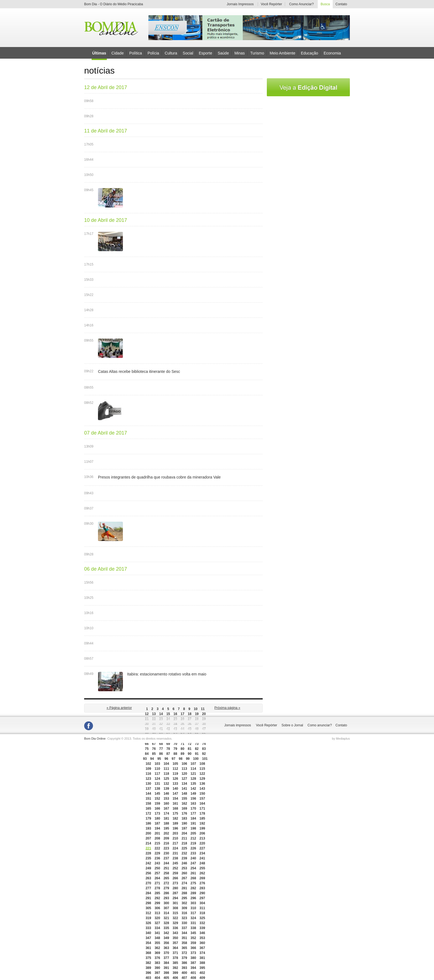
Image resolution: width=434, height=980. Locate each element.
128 (193, 779)
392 (175, 968)
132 (166, 784)
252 (175, 868)
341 (157, 933)
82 (197, 749)
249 (148, 868)
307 (166, 908)
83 (204, 749)
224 (175, 848)
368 (148, 953)
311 (202, 908)
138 (157, 789)
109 (148, 769)
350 (175, 938)
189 (175, 823)
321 (166, 918)
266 (175, 878)
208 (157, 838)
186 (148, 823)
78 (168, 749)
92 (204, 754)
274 (184, 883)
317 (193, 913)
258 (166, 873)
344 (184, 933)
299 (157, 903)
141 (184, 789)
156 (193, 799)
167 (166, 809)
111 (166, 769)
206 (202, 833)
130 (148, 784)
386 (184, 963)
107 (193, 764)
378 (175, 958)
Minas (240, 53)
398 (166, 973)
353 (202, 938)
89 (183, 754)
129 (202, 779)
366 (193, 948)
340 (148, 933)
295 (184, 898)
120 (184, 774)
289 (193, 893)
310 (193, 908)
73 (197, 744)
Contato (341, 4)
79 (175, 749)
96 (166, 759)
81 (189, 749)
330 (184, 923)
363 (166, 948)
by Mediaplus (341, 739)
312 (148, 913)
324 (193, 918)
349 (166, 938)
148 (184, 794)
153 (166, 799)
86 (161, 754)
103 (157, 764)
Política (136, 53)
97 (173, 759)
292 (157, 898)
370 (166, 953)
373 (193, 953)
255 (202, 868)
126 (175, 779)
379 (184, 958)
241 (202, 858)
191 (193, 823)
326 (148, 923)
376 (157, 958)
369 (157, 953)
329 (175, 923)
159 (157, 804)
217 (175, 843)
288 (184, 893)
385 (175, 963)
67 (154, 744)
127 (184, 779)
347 (148, 938)
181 (166, 818)
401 (193, 973)
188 (166, 823)
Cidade (118, 53)
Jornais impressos (238, 725)
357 (175, 943)
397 (157, 973)
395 (202, 968)
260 (184, 873)
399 (175, 973)
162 (184, 804)
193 (148, 828)
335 (166, 928)
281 (184, 888)
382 (148, 963)
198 (193, 828)
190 (184, 823)
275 (193, 883)
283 (202, 888)
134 (184, 784)
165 (148, 809)
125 (166, 779)
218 (184, 843)
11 (203, 709)
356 (166, 943)
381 (202, 958)
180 (157, 818)
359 (193, 943)
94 (152, 759)
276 (202, 883)
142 (193, 789)
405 (166, 978)
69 (168, 744)
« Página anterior (119, 708)
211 (184, 838)
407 (184, 978)
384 (166, 963)
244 (166, 863)
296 (193, 898)
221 (148, 848)
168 (175, 809)
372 (184, 953)
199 (202, 828)
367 (202, 948)
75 (147, 749)
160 (166, 804)
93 (145, 759)
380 (193, 958)
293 (166, 898)
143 (202, 789)
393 (184, 968)
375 (148, 958)
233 (193, 853)
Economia (332, 53)
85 (154, 754)
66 (147, 744)
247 (193, 863)
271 (157, 883)
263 (148, 878)
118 (166, 774)
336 (175, 928)
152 (157, 799)
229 (157, 853)
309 (184, 908)
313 (157, 913)
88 (175, 754)
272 (166, 883)
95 (159, 759)
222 (157, 848)
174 (166, 813)
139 (166, 789)
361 (148, 948)
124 (157, 779)
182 (175, 818)
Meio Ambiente (282, 53)
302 (184, 903)
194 (157, 828)
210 (175, 838)
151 (148, 799)
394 (193, 968)
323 (184, 918)
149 (193, 794)
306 (157, 908)
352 (193, 938)
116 (148, 774)
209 (166, 838)
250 (157, 868)
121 (193, 774)
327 (157, 923)
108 (202, 764)
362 (157, 948)
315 (175, 913)
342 (166, 933)
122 (202, 774)
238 (175, 858)
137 (148, 789)
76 (154, 749)
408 (193, 978)
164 (202, 804)
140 (175, 789)
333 (148, 928)
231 (175, 853)
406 (175, 978)
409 (202, 978)
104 (166, 764)
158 (148, 804)
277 (148, 888)
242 (148, 863)
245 (175, 863)
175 (175, 813)
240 (193, 858)
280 (175, 888)
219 (193, 843)
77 (161, 749)
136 (202, 784)
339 (202, 928)
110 (157, 769)
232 (184, 853)
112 (175, 769)
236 (157, 858)
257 (157, 873)
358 (184, 943)
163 (193, 804)
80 (183, 749)
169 (184, 809)
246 (184, 863)
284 (148, 893)
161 (175, 804)
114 (193, 769)
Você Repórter (271, 4)
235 (148, 858)
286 (166, 893)
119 (175, 774)
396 (148, 973)
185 (202, 818)
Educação (309, 53)
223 (166, 848)
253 (184, 868)
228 (148, 853)
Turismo (257, 53)
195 (166, 828)
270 (148, 883)
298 (148, 903)
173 (157, 813)
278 (157, 888)
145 (157, 794)
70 (175, 744)
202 (166, 833)
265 (166, 878)
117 (157, 774)
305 (148, 908)
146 (166, 794)
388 (202, 963)
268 (193, 878)
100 (196, 759)
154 (175, 799)
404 (157, 978)
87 (168, 754)
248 (202, 863)
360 (202, 943)
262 (202, 873)
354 (148, 943)
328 (166, 923)
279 (166, 888)
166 (157, 809)
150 (202, 794)
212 (193, 838)
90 (189, 754)
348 (157, 938)
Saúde (223, 53)
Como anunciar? (320, 725)
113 (184, 769)
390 (157, 968)
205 (193, 833)
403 (148, 978)
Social (188, 53)
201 (157, 833)
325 (202, 918)
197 (184, 828)
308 (175, 908)
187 (157, 823)
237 (166, 858)
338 (193, 928)
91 (197, 754)
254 (193, 868)
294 (175, 898)
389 (148, 968)
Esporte (205, 53)
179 (148, 818)
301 (175, 903)
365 (184, 948)
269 (202, 878)
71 (183, 744)
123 (148, 779)
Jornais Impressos (240, 4)
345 (193, 933)
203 (175, 833)
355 (157, 943)
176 (184, 813)
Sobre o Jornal (292, 725)
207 (148, 838)
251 (166, 868)
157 (202, 799)
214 (148, 843)
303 (193, 903)
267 (184, 878)
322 (175, 918)
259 (175, 873)
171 (202, 809)
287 (175, 893)
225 (184, 848)
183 (184, 818)
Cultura (171, 53)
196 (175, 828)
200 (148, 833)
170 (193, 809)
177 (193, 813)
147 (175, 794)
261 (193, 873)
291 (148, 898)
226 (193, 848)
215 (157, 843)
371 (175, 953)
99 (188, 759)
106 (184, 764)
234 (202, 853)
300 (166, 903)
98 (181, 759)
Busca (325, 4)
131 (157, 784)
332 (202, 923)
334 (157, 928)
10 (196, 709)
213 (202, 838)
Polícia (153, 53)
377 (166, 958)
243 (157, 863)
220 (202, 843)
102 (148, 764)
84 (147, 754)
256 (148, 873)
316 (184, 913)
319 (148, 918)
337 (184, 928)
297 (202, 898)
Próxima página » (227, 708)
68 (161, 744)
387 (193, 963)
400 (184, 973)
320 (157, 918)
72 (189, 744)
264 (157, 878)
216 (166, 843)
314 (166, 913)
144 (148, 794)
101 (205, 759)
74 (204, 744)
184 (193, 818)
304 (202, 903)
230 (166, 853)
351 (184, 938)
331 (193, 923)
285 (157, 893)
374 (202, 953)
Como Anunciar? (302, 4)
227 (202, 848)
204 (184, 833)
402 (202, 973)
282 (193, 888)
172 (148, 813)
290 (202, 893)
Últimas (99, 53)
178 (202, 813)
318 (202, 913)
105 (175, 764)
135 (193, 784)
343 (175, 933)
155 (184, 799)
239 (184, 858)
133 (175, 784)
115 (202, 769)
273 (175, 883)
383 (157, 963)
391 (166, 968)
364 (175, 948)
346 (202, 933)
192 (202, 823)
